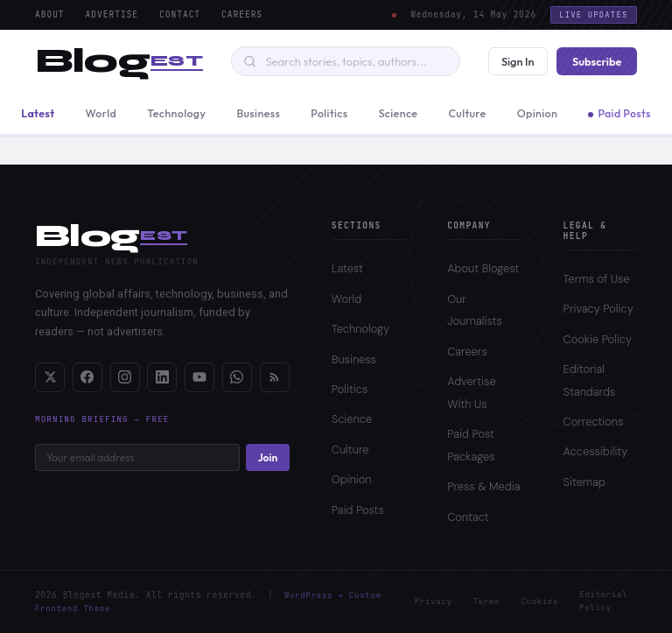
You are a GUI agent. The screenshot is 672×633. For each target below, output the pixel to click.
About (50, 14)
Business (354, 359)
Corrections (594, 422)
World (346, 299)
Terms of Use (597, 279)
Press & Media (483, 486)
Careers (242, 14)
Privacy (434, 601)
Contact (180, 14)
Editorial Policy (603, 601)
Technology (360, 329)
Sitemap (584, 482)
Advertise (112, 14)
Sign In (518, 61)
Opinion (352, 479)
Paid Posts (358, 510)
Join (267, 457)
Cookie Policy (598, 339)
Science (352, 419)
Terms (487, 601)
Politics (350, 389)
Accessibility (596, 451)
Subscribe (597, 61)
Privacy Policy (598, 309)
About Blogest (483, 268)
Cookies (539, 601)
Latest (347, 268)
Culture (350, 450)
